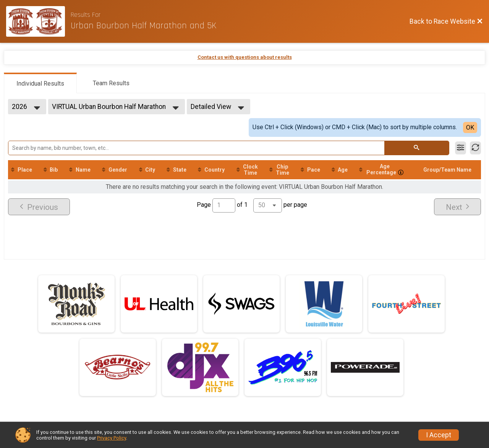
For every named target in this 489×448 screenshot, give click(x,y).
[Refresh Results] (475, 148)
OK (470, 127)
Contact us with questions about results (245, 57)
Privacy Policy (112, 438)
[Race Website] (38, 21)
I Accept (439, 435)
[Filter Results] (461, 148)
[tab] (40, 83)
